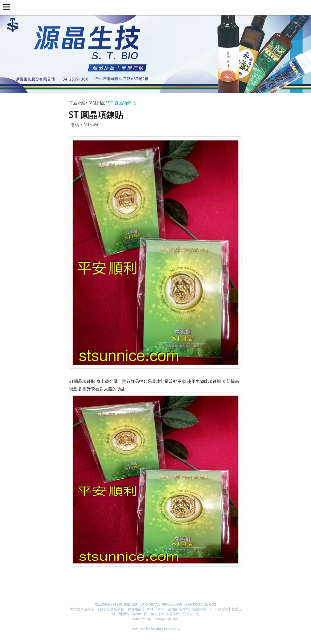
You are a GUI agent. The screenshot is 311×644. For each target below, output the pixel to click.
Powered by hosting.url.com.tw (155, 629)
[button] (7, 7)
